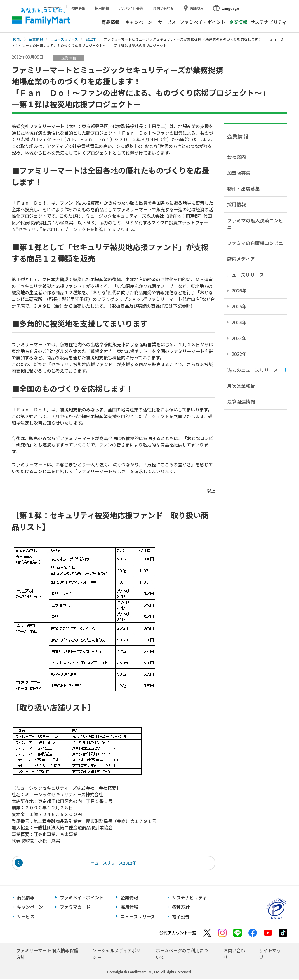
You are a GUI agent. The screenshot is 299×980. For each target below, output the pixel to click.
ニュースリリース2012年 (114, 863)
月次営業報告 (241, 386)
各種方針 (181, 908)
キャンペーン (139, 22)
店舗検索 (197, 8)
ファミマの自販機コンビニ (255, 243)
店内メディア (241, 259)
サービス (167, 22)
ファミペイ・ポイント (203, 22)
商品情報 (110, 22)
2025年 (239, 306)
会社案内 (237, 157)
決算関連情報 (241, 401)
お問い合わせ (164, 8)
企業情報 (36, 39)
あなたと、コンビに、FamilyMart (41, 16)
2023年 (239, 338)
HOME (16, 39)
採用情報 (102, 8)
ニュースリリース (64, 39)
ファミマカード (75, 908)
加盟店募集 (239, 173)
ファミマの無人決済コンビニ (255, 224)
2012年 (91, 39)
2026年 (239, 290)
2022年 (239, 354)
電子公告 (181, 917)
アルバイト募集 (131, 8)
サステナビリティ (269, 22)
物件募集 (78, 8)
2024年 (239, 322)
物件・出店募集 (244, 188)
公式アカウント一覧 (178, 934)
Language (231, 8)
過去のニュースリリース (253, 370)
